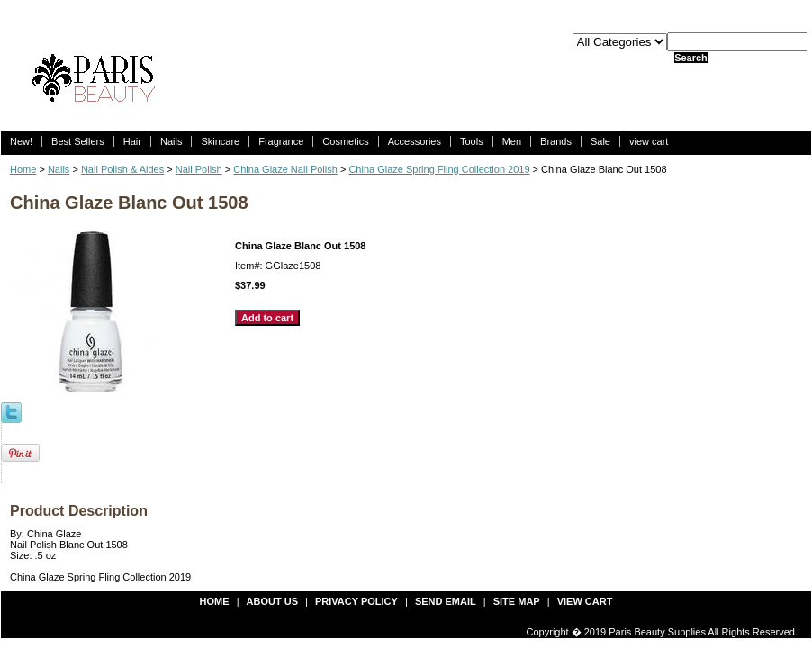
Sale (600, 141)
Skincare (220, 141)
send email (446, 601)
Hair (132, 141)
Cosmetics (345, 141)
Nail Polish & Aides (122, 169)
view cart (649, 141)
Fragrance (281, 141)
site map (517, 601)
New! (21, 141)
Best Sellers (78, 141)
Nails (171, 141)
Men (512, 141)
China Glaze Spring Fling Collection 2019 (439, 169)
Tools (472, 141)
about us (272, 601)
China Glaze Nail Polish (285, 169)
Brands (556, 141)
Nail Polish (199, 169)
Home (23, 169)
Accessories (415, 141)
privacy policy (356, 601)
